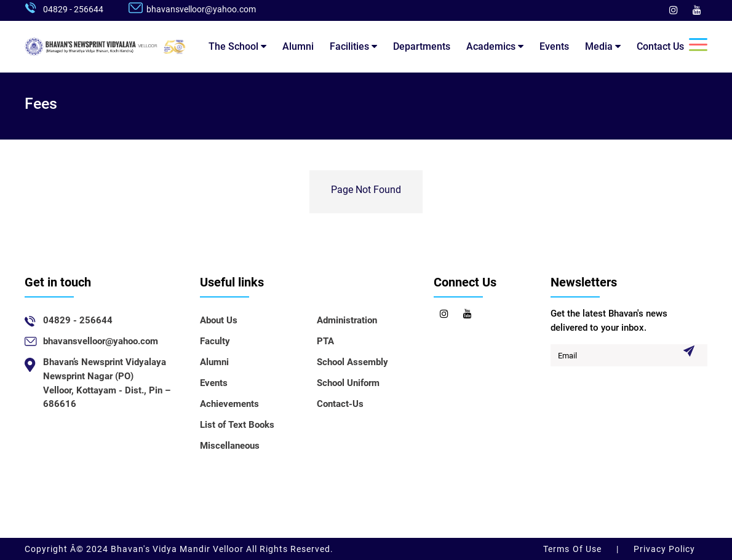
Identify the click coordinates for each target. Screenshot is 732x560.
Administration (347, 320)
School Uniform (348, 383)
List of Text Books (237, 425)
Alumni (298, 46)
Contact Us (660, 46)
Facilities (353, 46)
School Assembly (352, 362)
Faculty (215, 341)
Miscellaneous (230, 446)
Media (603, 46)
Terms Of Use (573, 549)
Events (554, 46)
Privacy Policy (663, 549)
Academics (495, 46)
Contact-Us (340, 404)
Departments (422, 46)
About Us (219, 320)
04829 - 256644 (73, 9)
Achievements (229, 404)
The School (237, 46)
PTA (325, 341)
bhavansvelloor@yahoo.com (201, 9)
